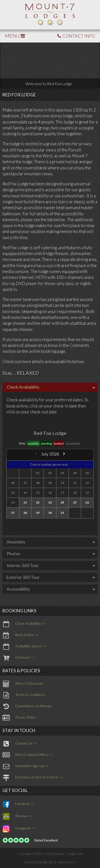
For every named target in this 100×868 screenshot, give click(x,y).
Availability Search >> (25, 647)
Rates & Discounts (23, 684)
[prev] (36, 454)
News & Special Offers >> (28, 755)
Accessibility (51, 589)
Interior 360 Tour (51, 565)
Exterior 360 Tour (51, 577)
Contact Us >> (20, 744)
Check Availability (51, 387)
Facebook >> (18, 804)
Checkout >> (18, 658)
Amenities (51, 542)
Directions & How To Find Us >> (33, 778)
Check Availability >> (24, 624)
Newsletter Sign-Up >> (25, 766)
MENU (15, 36)
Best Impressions (62, 862)
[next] (64, 454)
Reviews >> (17, 816)
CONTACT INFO (76, 36)
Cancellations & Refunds (27, 706)
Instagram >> (19, 829)
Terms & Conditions (24, 695)
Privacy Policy (19, 718)
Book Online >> (21, 635)
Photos (51, 554)
